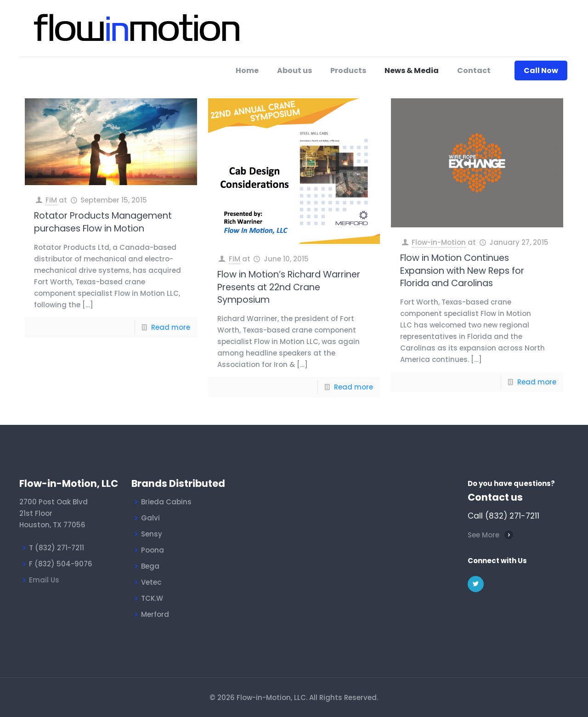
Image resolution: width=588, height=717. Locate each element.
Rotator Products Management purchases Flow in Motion (103, 222)
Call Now (541, 71)
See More (483, 535)
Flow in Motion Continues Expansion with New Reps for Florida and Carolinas (462, 271)
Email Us (44, 580)
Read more (171, 327)
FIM (51, 200)
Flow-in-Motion (439, 242)
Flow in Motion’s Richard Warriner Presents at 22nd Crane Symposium (289, 287)
